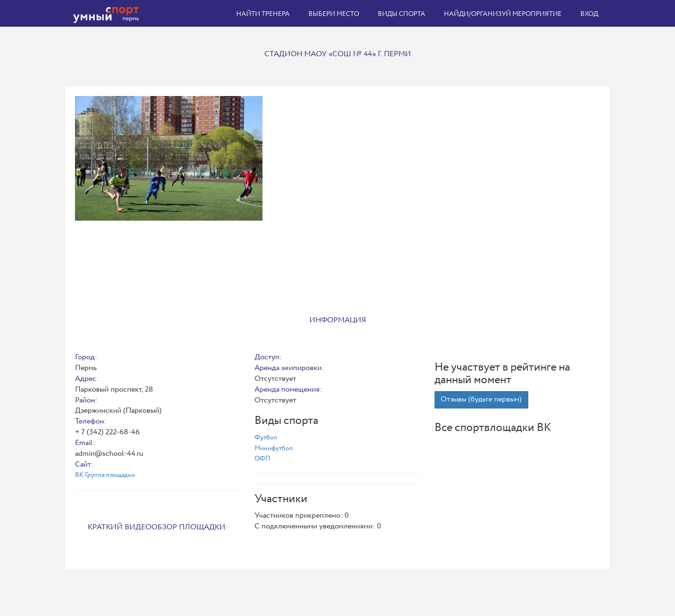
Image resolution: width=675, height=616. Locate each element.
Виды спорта (401, 14)
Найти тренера (263, 14)
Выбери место (334, 14)
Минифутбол (274, 448)
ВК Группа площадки (105, 475)
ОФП (262, 459)
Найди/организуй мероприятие (503, 14)
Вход (589, 14)
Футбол (266, 438)
